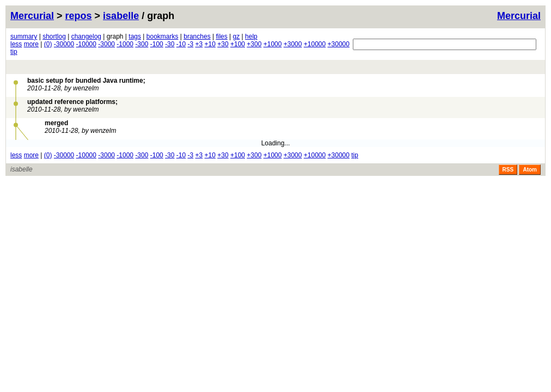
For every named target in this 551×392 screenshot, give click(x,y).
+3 (199, 44)
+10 (210, 44)
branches (197, 36)
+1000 (273, 44)
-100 (157, 44)
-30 (170, 44)
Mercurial (519, 16)
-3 (191, 44)
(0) (48, 44)
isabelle (121, 16)
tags (135, 36)
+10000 (315, 44)
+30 (223, 44)
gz (237, 36)
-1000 (125, 44)
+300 (254, 44)
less (16, 44)
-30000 (64, 44)
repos (79, 16)
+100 (238, 44)
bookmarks (163, 36)
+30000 (339, 44)
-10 (181, 44)
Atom (530, 170)
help (251, 36)
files (221, 36)
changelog (86, 36)
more (31, 44)
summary (24, 36)
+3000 (293, 44)
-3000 (106, 44)
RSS (508, 170)
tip (14, 52)
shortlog (54, 36)
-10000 (86, 44)
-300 (142, 44)
